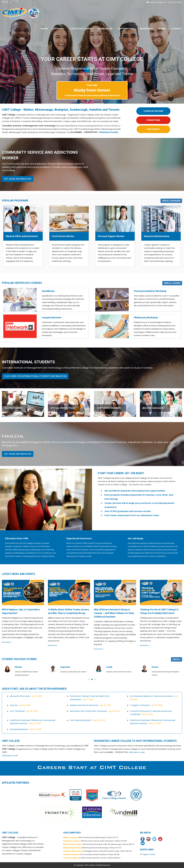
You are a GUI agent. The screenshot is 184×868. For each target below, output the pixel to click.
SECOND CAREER (13, 408)
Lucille (155, 667)
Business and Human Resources (84, 705)
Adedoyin (19, 667)
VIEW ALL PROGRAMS (171, 201)
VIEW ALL (177, 659)
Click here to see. (10, 755)
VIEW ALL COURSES (172, 283)
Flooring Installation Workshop (150, 291)
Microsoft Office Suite (20, 696)
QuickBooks (48, 291)
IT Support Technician (140, 705)
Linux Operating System (81, 720)
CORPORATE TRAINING (109, 408)
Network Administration (157, 236)
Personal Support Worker (111, 236)
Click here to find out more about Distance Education (93, 95)
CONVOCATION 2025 (153, 111)
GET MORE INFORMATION (18, 179)
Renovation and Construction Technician (88, 711)
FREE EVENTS (153, 129)
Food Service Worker (63, 236)
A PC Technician (17, 711)
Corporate (147, 29)
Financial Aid (106, 29)
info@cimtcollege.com (158, 2)
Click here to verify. (109, 132)
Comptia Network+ (52, 318)
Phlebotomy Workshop (146, 318)
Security (14, 705)
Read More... (7, 642)
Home (44, 29)
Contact (177, 29)
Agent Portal (147, 854)
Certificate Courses (82, 29)
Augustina (111, 667)
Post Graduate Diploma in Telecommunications (151, 696)
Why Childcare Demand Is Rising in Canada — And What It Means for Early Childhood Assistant (114, 613)
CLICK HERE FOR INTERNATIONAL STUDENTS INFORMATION (35, 376)
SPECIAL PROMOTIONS (63, 408)
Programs (59, 29)
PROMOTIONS (153, 120)
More (163, 29)
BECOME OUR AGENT (154, 408)
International (127, 29)
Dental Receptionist (19, 729)
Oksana (64, 667)
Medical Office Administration (22, 236)
